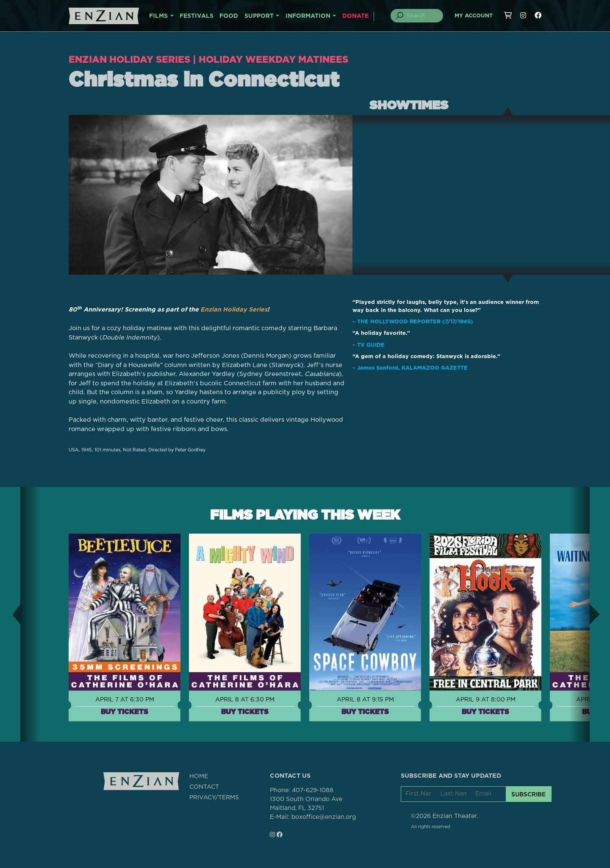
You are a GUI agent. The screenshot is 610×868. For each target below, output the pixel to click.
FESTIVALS (197, 16)
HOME (199, 776)
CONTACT (204, 786)
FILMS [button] (158, 16)
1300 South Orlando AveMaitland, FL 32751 (306, 803)
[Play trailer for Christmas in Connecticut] (211, 195)
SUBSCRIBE (528, 793)
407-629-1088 (313, 790)
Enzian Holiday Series (130, 59)
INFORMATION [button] (308, 16)
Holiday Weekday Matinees (276, 59)
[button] (10, 613)
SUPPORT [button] (259, 16)
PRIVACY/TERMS (214, 797)
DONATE (355, 16)
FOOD (229, 16)
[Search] (422, 16)
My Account (474, 16)
